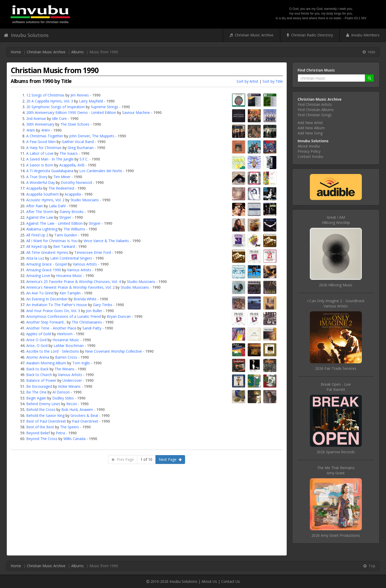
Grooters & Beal (84, 415)
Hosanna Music (69, 276)
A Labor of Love (40, 153)
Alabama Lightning (42, 229)
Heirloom (65, 334)
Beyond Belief (38, 433)
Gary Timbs (103, 305)
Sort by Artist (247, 81)
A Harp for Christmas (44, 148)
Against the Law (40, 217)
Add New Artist (310, 123)
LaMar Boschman (69, 345)
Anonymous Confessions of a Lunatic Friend (64, 316)
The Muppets (103, 136)
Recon (72, 404)
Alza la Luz (35, 258)
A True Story (37, 177)
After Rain (35, 206)
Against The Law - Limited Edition (54, 223)
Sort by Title (273, 81)
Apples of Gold (39, 334)
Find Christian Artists (315, 104)
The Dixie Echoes (75, 124)
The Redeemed (61, 188)
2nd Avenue (36, 118)
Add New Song (310, 133)
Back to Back (37, 369)
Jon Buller (94, 311)
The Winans (64, 369)
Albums (77, 52)
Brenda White (85, 299)
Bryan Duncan (119, 316)
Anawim (86, 409)
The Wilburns (74, 229)
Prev (123, 459)
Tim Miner (62, 177)
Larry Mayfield (91, 101)
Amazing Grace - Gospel (47, 264)
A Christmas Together (45, 136)
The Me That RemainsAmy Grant (336, 470)
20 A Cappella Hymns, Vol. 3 (50, 101)
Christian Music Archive (251, 35)
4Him (31, 130)
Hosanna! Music (66, 340)
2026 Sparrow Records (336, 452)
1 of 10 (146, 459)
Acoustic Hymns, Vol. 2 (45, 200)
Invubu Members (363, 35)
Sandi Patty (92, 328)
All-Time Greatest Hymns (47, 252)
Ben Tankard (64, 246)
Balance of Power (41, 380)
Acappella (67, 165)
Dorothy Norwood (76, 182)
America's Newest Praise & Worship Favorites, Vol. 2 (70, 287)
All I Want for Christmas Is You (52, 241)
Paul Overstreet (85, 421)
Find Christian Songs (315, 115)
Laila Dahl (57, 206)
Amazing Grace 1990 (44, 270)
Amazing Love (38, 276)
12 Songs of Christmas (45, 95)
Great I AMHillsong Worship (336, 220)
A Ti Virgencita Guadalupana (50, 171)
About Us (209, 581)
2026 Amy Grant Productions (336, 535)
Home (16, 52)
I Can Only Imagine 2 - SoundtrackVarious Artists (336, 303)
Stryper (65, 217)
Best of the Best (40, 427)
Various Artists (85, 264)
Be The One (36, 392)
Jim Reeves (80, 95)
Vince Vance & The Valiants (106, 241)
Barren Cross (66, 357)
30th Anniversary (40, 124)
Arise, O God (37, 345)
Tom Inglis (81, 363)
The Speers (70, 427)
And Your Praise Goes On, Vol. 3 (53, 311)
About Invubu (309, 146)
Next (170, 459)
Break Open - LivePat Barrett (336, 387)
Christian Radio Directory (310, 35)
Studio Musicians (85, 200)
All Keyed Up (37, 246)
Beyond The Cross (42, 439)
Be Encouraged (39, 386)
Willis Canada (74, 439)
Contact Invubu (310, 156)
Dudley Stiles (63, 398)
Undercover (72, 380)
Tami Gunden (66, 235)
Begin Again (36, 398)
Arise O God (36, 340)
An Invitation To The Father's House (57, 305)
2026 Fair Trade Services (336, 368)
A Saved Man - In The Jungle (50, 159)
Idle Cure (59, 118)
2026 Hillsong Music (336, 285)
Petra (60, 433)
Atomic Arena (38, 357)
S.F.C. (84, 159)
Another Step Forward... (46, 322)
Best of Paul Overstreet (46, 421)
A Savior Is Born (40, 165)
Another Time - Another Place (51, 328)
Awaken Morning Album (46, 363)
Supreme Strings (104, 107)
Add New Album (311, 128)
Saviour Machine (136, 112)
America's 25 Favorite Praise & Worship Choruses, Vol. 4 (74, 282)
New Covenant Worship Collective (113, 351)
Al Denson (61, 392)
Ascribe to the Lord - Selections (53, 351)
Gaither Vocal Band (78, 142)
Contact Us (231, 581)
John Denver (80, 136)
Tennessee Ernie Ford (93, 252)
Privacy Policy (309, 151)
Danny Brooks (72, 212)
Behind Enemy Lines (43, 404)
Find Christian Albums (316, 110)
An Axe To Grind (40, 293)
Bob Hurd (69, 409)
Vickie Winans (69, 386)
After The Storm (40, 212)
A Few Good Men (41, 142)
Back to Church (39, 375)
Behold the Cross (41, 409)
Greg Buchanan (81, 148)
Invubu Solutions (26, 35)
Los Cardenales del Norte (101, 171)
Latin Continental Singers (71, 258)
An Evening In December (47, 299)
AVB (81, 165)
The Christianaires (87, 322)
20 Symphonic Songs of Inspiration (55, 107)
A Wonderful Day (41, 182)
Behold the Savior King (45, 415)
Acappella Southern (42, 194)
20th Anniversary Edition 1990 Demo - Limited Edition (71, 112)
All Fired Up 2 (37, 235)
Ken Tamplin (70, 293)
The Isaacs (69, 153)
